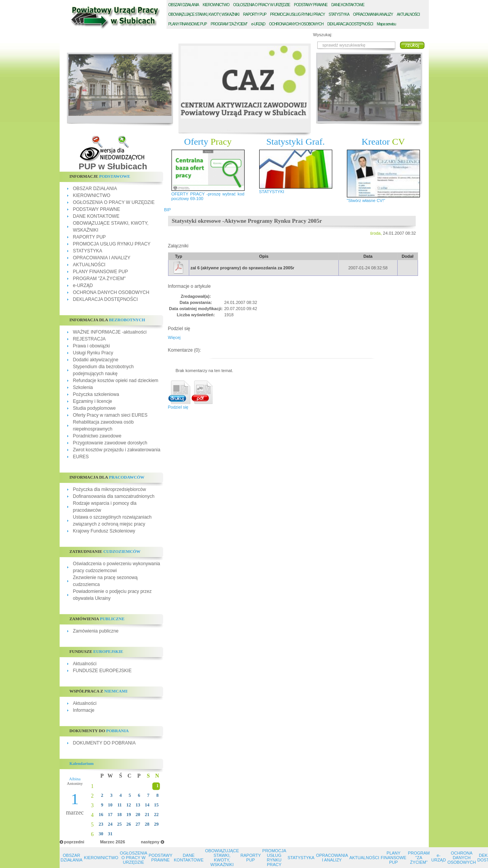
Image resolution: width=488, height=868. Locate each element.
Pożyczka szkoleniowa (96, 394)
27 (138, 824)
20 (138, 815)
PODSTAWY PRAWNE (97, 209)
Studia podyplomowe (94, 408)
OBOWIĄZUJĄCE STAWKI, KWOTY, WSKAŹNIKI (222, 858)
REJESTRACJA (89, 339)
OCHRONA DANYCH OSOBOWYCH (111, 292)
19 (129, 815)
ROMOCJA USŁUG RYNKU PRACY (297, 14)
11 (119, 805)
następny (150, 842)
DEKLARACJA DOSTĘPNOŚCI (106, 299)
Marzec (107, 842)
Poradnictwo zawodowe (97, 436)
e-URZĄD (83, 285)
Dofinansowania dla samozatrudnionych (114, 496)
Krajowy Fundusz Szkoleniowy (104, 531)
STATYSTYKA (88, 251)
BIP (168, 210)
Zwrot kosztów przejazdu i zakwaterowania (117, 450)
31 (110, 834)
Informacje (84, 710)
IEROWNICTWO (216, 5)
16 (101, 815)
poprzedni (74, 842)
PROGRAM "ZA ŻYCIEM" (99, 279)
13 (138, 805)
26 (129, 824)
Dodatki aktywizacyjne (96, 360)
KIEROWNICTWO (92, 195)
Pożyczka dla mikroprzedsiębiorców (110, 489)
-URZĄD (258, 24)
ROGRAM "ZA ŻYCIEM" (229, 24)
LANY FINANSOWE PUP (188, 24)
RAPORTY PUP (90, 237)
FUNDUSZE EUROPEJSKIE (102, 671)
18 (120, 815)
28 (147, 824)
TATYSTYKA (339, 14)
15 (157, 805)
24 (110, 824)
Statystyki (296, 142)
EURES (81, 457)
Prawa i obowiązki (92, 346)
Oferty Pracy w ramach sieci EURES (110, 415)
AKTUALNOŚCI (89, 265)
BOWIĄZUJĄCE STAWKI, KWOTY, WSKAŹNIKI (204, 14)
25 (120, 824)
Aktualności (85, 664)
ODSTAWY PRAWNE (311, 5)
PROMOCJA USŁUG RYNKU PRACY (112, 244)
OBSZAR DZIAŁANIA (95, 189)
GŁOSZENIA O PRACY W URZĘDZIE (261, 5)
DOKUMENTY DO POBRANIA (104, 743)
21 (147, 815)
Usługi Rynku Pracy (93, 353)
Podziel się (178, 407)
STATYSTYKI (272, 192)
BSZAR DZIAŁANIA (184, 5)
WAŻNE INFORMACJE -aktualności (110, 332)
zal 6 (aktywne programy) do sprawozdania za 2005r (242, 268)
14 (147, 805)
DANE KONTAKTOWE (96, 216)
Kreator (383, 142)
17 (110, 815)
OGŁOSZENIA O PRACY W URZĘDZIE (114, 202)
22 (157, 815)
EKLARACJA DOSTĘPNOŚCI (350, 24)
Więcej (174, 337)
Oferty (208, 142)
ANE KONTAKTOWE (348, 5)
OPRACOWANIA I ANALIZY (102, 258)
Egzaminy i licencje (93, 401)
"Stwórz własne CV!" (366, 200)
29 (157, 824)
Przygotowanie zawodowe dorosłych (110, 443)
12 (129, 805)
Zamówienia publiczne (96, 631)
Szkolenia (83, 387)
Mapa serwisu (386, 24)
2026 (120, 842)
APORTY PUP (255, 14)
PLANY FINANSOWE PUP (101, 272)
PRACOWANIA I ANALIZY (373, 14)
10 (110, 805)
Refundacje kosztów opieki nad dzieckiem (116, 381)
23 (101, 824)
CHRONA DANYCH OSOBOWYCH (296, 24)
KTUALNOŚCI (408, 14)
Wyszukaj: (323, 35)
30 (101, 834)
